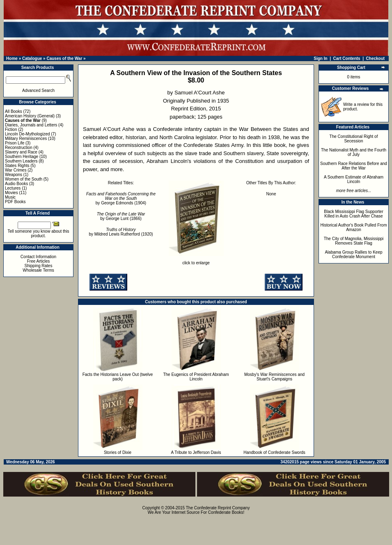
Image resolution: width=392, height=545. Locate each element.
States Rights (17, 166)
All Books (14, 111)
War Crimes (16, 170)
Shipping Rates (39, 266)
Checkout (376, 58)
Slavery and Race (21, 152)
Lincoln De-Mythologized (28, 134)
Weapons (14, 175)
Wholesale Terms (38, 270)
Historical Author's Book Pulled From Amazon (354, 227)
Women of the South (24, 179)
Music (10, 197)
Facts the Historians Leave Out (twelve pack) (118, 377)
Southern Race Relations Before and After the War (354, 166)
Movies (11, 193)
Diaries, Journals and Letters (31, 125)
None (271, 194)
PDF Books (15, 202)
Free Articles (39, 261)
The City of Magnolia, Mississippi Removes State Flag (354, 241)
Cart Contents (347, 58)
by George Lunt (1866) (121, 216)
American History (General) (30, 116)
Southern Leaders (21, 161)
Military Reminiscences (26, 139)
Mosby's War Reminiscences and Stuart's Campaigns (274, 377)
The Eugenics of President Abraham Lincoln (196, 377)
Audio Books (16, 184)
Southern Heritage (22, 157)
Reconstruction (19, 148)
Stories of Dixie (118, 452)
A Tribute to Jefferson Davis (196, 452)
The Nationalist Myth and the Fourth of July (354, 152)
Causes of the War (64, 58)
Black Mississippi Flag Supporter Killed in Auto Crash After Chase (354, 214)
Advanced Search (38, 90)
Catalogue (32, 58)
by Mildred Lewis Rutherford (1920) (121, 232)
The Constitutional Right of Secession (354, 139)
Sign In (320, 58)
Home (12, 58)
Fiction (11, 129)
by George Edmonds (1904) (121, 198)
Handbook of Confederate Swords (274, 452)
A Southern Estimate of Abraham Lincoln (354, 179)
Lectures (13, 188)
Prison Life (15, 143)
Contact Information (38, 257)
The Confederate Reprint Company (218, 508)
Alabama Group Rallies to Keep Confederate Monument (353, 254)
